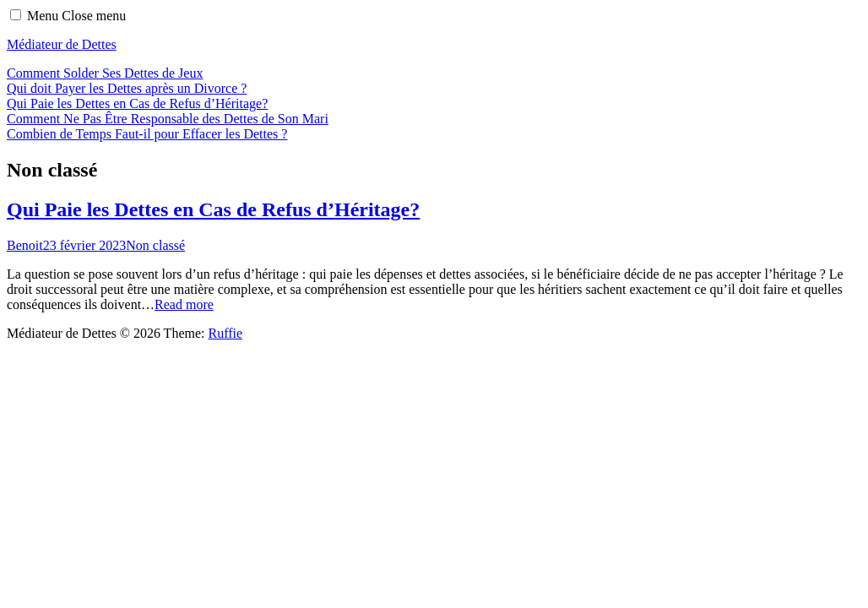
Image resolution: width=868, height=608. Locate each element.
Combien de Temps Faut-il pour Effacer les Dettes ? (147, 134)
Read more (184, 304)
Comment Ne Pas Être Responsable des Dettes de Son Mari (168, 119)
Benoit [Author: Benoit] (25, 245)
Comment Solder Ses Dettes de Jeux (105, 73)
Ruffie (225, 333)
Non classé (155, 245)
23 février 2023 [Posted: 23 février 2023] (85, 245)
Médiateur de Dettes (62, 44)
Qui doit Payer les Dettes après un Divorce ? (127, 88)
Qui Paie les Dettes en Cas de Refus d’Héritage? (137, 103)
